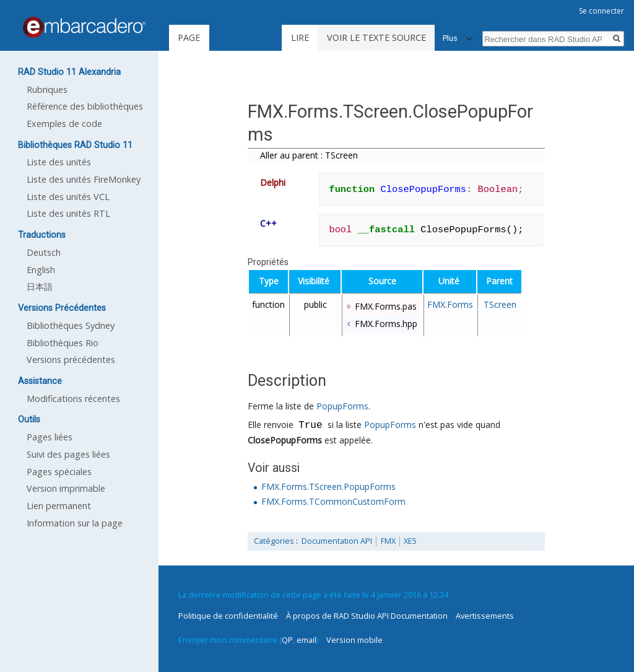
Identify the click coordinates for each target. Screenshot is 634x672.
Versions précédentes (71, 360)
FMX (388, 541)
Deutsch (44, 252)
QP (287, 640)
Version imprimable (66, 488)
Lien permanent (59, 506)
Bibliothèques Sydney (71, 325)
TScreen (500, 304)
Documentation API (337, 541)
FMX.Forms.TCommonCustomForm (333, 501)
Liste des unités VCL (68, 197)
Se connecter (601, 11)
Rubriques (47, 89)
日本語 (40, 286)
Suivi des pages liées (68, 454)
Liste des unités (59, 162)
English (41, 270)
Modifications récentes (73, 399)
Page (189, 37)
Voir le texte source (376, 37)
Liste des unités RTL (68, 213)
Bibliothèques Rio (63, 343)
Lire (300, 37)
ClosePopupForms (285, 440)
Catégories (274, 541)
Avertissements (485, 616)
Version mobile (354, 640)
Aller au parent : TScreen (309, 155)
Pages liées (50, 437)
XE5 (410, 541)
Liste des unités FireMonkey (84, 179)
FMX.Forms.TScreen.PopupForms (328, 487)
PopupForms (342, 406)
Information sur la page (75, 523)
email (306, 640)
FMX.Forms (450, 304)
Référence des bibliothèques (85, 106)
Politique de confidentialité (228, 616)
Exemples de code (64, 124)
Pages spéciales (59, 472)
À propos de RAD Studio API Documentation (367, 616)
